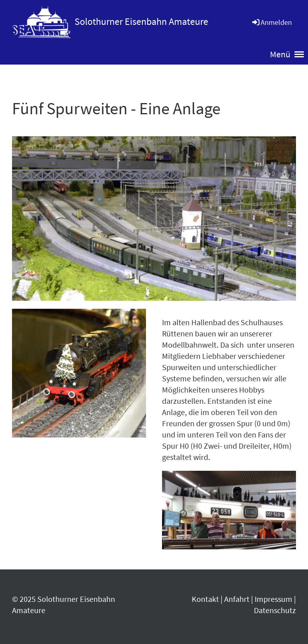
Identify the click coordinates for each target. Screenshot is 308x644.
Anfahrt (237, 599)
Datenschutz (275, 610)
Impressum (274, 599)
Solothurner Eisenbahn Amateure (141, 21)
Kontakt (205, 599)
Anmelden (272, 22)
